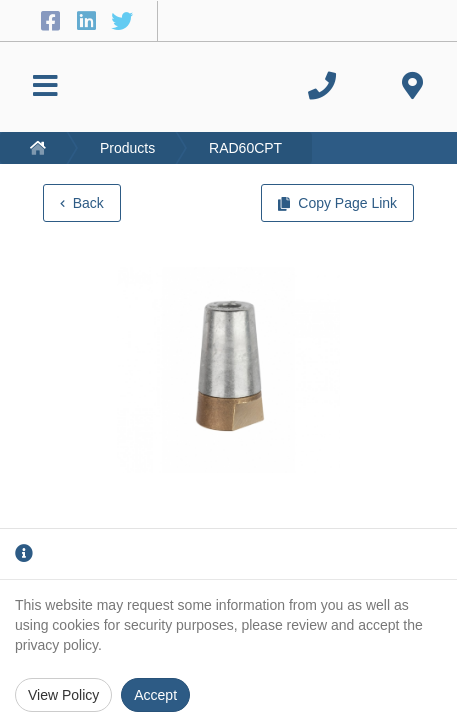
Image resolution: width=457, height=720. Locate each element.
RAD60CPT (245, 148)
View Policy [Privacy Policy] (63, 695)
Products (127, 148)
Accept (155, 695)
